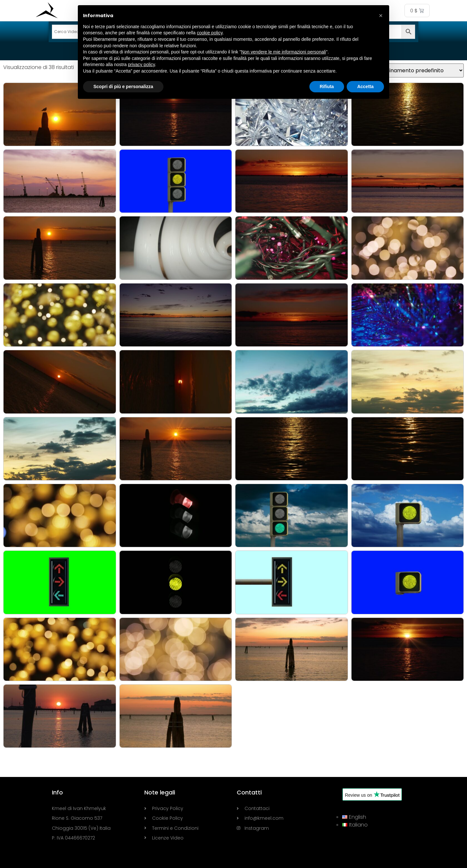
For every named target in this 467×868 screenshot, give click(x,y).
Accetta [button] (365, 87)
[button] (381, 16)
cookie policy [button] (210, 33)
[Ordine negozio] (418, 70)
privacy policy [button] (142, 64)
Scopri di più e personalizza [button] (123, 87)
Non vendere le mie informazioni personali (283, 52)
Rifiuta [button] (327, 87)
